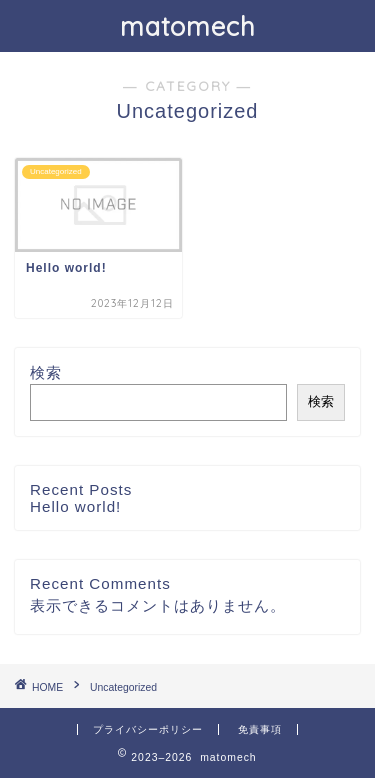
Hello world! (75, 506)
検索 (46, 372)
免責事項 (260, 729)
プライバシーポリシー (148, 729)
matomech (188, 26)
